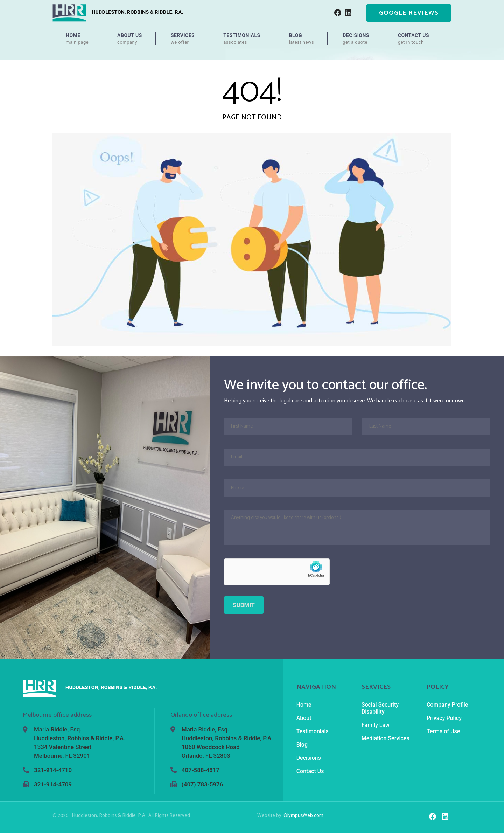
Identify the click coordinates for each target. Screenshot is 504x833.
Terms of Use (443, 731)
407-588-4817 (201, 770)
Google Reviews (409, 13)
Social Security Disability (380, 708)
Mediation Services (386, 738)
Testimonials (242, 39)
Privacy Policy (444, 718)
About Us (130, 39)
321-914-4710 (53, 770)
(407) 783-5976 (202, 784)
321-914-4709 (53, 784)
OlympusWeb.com (303, 816)
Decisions (356, 39)
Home (77, 39)
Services (183, 39)
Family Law (376, 725)
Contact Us (414, 39)
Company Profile (447, 705)
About (304, 718)
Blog (302, 39)
